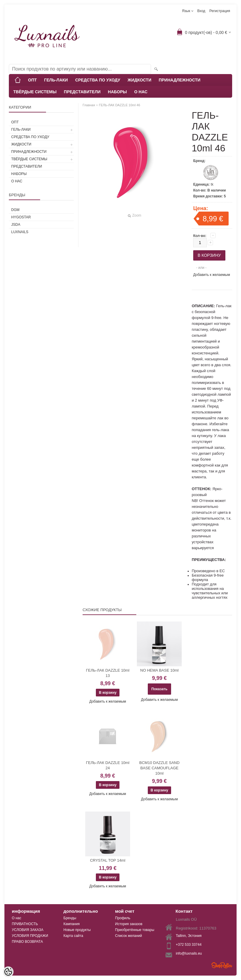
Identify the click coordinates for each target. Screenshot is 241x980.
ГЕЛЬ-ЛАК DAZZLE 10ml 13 (108, 673)
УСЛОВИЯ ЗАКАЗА (28, 930)
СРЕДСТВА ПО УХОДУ (98, 80)
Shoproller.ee (222, 965)
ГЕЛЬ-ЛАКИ (56, 80)
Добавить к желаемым (212, 275)
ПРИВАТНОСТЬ (25, 924)
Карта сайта (73, 936)
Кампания (72, 924)
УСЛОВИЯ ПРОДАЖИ (30, 936)
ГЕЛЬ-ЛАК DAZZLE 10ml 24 (108, 765)
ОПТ (32, 80)
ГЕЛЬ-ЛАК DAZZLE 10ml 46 (119, 105)
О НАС (141, 92)
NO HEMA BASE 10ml (159, 670)
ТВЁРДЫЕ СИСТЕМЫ (35, 92)
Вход (201, 11)
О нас (17, 918)
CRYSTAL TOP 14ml (108, 860)
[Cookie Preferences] (8, 972)
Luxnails (20, 232)
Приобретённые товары (135, 930)
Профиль (123, 918)
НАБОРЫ (117, 92)
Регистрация (220, 11)
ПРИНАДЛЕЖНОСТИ (179, 80)
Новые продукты (77, 930)
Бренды (70, 918)
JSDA (16, 225)
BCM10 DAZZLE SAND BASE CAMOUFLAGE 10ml (159, 768)
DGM (15, 210)
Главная (89, 105)
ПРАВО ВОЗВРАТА (27, 942)
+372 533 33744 (189, 945)
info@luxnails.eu (189, 953)
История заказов (129, 924)
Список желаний (128, 936)
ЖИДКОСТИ (139, 80)
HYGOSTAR (21, 217)
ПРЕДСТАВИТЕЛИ (82, 92)
